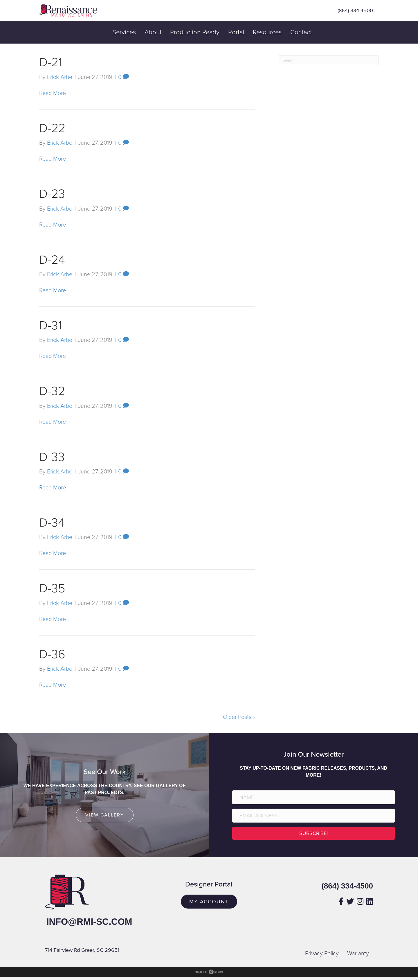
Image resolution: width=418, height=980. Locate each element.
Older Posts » (239, 717)
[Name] (313, 797)
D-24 (52, 260)
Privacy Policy (322, 954)
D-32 (52, 391)
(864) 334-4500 (355, 10)
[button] (313, 833)
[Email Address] (313, 816)
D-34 (52, 523)
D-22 (52, 128)
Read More (53, 93)
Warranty (358, 954)
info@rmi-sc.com (89, 922)
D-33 (52, 457)
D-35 (52, 588)
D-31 (51, 325)
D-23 (52, 194)
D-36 (52, 654)
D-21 (51, 62)
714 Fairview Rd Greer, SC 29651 (82, 950)
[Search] (329, 60)
